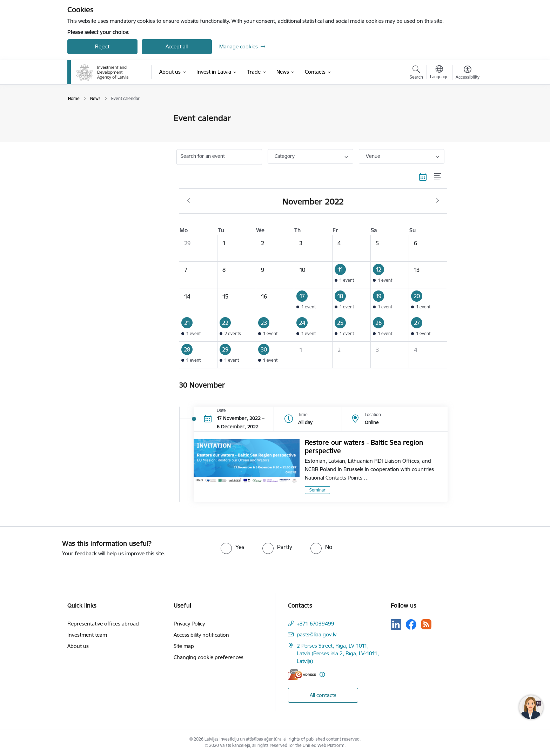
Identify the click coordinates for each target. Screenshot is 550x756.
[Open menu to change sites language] (439, 73)
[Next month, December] (438, 201)
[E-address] (302, 674)
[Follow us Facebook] (411, 624)
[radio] (232, 547)
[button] (351, 275)
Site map (184, 646)
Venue (373, 156)
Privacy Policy (189, 624)
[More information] (322, 674)
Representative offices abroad (103, 624)
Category (285, 156)
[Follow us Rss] (426, 624)
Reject (102, 46)
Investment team (87, 635)
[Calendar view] (423, 177)
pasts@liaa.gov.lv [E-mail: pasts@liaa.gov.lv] (317, 634)
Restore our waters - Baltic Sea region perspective (364, 447)
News (81, 131)
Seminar (317, 490)
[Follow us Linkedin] (396, 624)
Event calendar (92, 118)
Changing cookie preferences (209, 657)
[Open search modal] (416, 73)
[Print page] (465, 115)
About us (78, 646)
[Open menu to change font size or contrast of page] (468, 73)
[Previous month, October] (189, 201)
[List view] (438, 177)
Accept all (177, 46)
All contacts (323, 695)
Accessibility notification (201, 635)
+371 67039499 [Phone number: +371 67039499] (316, 624)
